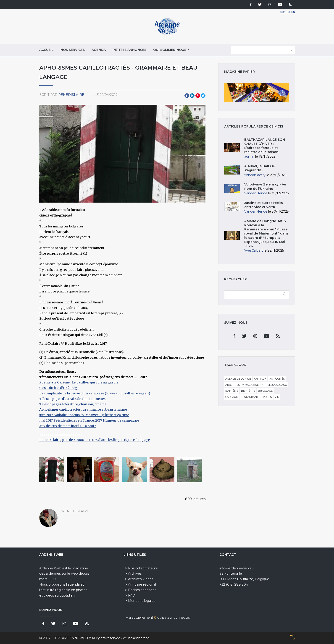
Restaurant (250, 397)
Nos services (73, 50)
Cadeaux (231, 397)
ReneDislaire (71, 95)
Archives (135, 574)
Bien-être (248, 391)
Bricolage (265, 391)
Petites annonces (129, 50)
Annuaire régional (142, 584)
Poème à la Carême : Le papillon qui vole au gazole (79, 382)
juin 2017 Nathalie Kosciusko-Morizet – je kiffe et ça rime (84, 415)
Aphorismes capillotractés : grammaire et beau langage (83, 409)
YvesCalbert (254, 250)
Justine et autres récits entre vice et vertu (264, 205)
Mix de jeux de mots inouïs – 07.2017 (68, 426)
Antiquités (277, 379)
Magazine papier (257, 92)
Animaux (260, 379)
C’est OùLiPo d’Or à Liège (59, 388)
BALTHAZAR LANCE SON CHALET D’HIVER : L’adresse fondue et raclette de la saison (265, 146)
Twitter (203, 96)
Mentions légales (142, 601)
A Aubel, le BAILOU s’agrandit (260, 168)
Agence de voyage (238, 379)
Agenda (99, 50)
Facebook (187, 96)
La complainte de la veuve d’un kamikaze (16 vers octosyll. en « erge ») (95, 393)
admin (249, 156)
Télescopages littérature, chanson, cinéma (73, 404)
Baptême (232, 391)
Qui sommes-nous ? (171, 50)
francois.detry (255, 175)
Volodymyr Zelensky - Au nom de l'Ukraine (265, 186)
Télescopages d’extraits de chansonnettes (72, 399)
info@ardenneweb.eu (237, 568)
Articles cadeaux (274, 385)
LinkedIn (192, 96)
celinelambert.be (136, 638)
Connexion (288, 12)
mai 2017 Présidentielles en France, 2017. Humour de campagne (89, 420)
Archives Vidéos (141, 579)
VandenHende (256, 193)
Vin (277, 397)
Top (291, 639)
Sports (267, 397)
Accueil (46, 50)
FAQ (132, 595)
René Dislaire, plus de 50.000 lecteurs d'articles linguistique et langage (95, 440)
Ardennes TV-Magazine (242, 385)
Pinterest (198, 96)
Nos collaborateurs (143, 568)
